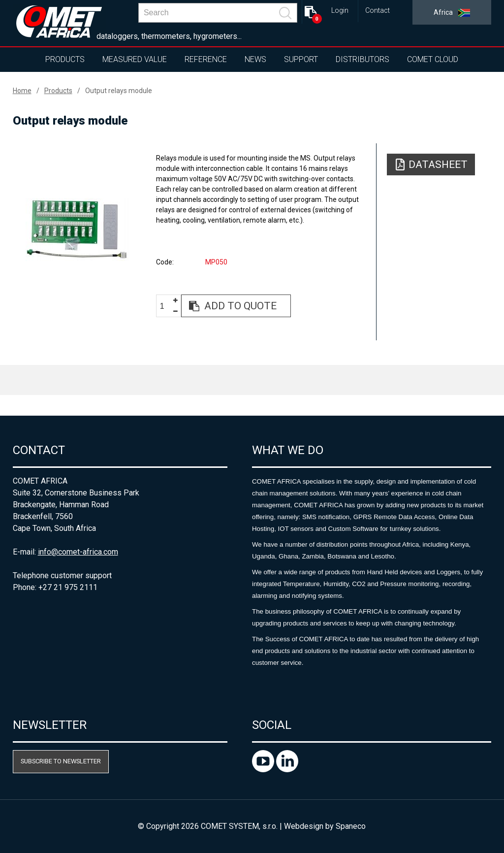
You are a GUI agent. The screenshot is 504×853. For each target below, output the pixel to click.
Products (65, 59)
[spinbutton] (166, 307)
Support (301, 59)
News (255, 59)
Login (340, 11)
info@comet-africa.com (78, 552)
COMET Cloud (433, 59)
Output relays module (119, 91)
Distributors (362, 59)
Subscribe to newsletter (61, 761)
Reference (206, 59)
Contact (378, 11)
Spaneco (351, 826)
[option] (78, 230)
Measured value (135, 59)
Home (22, 91)
